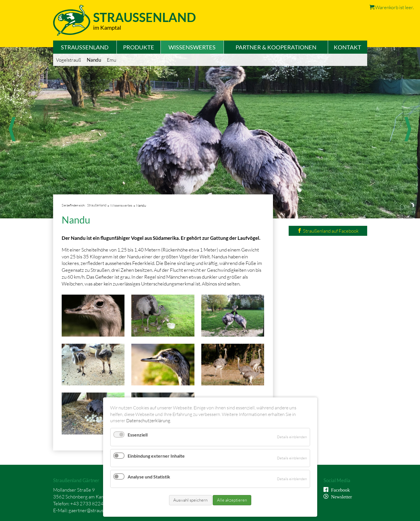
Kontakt (347, 47)
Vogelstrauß (69, 60)
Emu (111, 60)
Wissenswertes (192, 47)
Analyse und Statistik (149, 477)
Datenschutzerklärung (148, 421)
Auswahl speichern (190, 500)
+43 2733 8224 (87, 503)
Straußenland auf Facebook (328, 231)
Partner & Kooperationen (276, 47)
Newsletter (340, 496)
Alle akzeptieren (232, 500)
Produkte (139, 47)
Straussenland (144, 17)
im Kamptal (107, 27)
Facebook (339, 489)
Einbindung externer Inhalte (156, 456)
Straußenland (85, 47)
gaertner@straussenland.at (96, 510)
